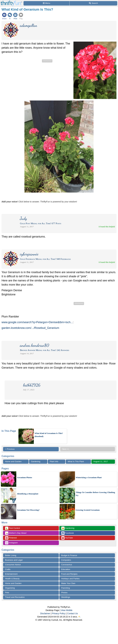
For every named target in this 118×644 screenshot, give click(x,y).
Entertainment (11, 574)
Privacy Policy (59, 613)
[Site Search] (93, 3)
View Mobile (67, 610)
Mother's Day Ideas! (16, 533)
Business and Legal (14, 560)
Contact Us (72, 613)
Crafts (8, 569)
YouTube (67, 538)
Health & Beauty (12, 579)
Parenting (66, 588)
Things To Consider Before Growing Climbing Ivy (95, 494)
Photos (64, 593)
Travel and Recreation (15, 597)
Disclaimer (45, 613)
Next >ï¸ (67, 449)
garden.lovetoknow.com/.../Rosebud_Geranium (30, 328)
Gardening (36, 461)
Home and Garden (13, 461)
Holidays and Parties (70, 579)
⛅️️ (80, 617)
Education (66, 569)
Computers (66, 560)
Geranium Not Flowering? (28, 510)
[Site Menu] (46, 3)
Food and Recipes (69, 574)
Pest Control (12, 528)
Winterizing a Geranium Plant (89, 477)
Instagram (11, 543)
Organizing (10, 588)
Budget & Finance (69, 555)
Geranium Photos (25, 477)
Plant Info (54, 461)
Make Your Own (68, 583)
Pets (7, 593)
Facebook (68, 533)
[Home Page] (11, 2)
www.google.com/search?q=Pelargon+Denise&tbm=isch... (37, 322)
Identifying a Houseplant (28, 494)
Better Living (11, 555)
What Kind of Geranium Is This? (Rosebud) (49, 435)
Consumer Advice (13, 565)
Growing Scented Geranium (88, 510)
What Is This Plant (76, 461)
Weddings (66, 597)
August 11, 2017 (101, 461)
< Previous (10, 449)
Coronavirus (67, 565)
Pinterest (11, 538)
